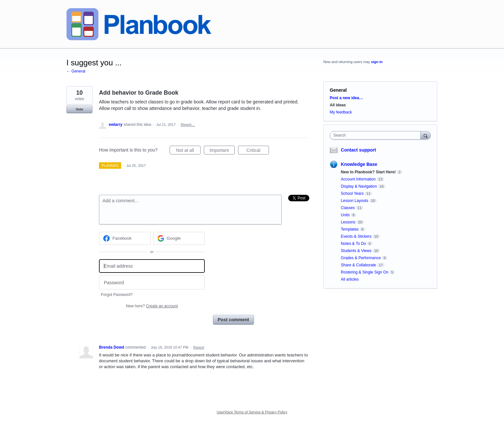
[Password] (152, 282)
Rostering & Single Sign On (365, 272)
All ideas (338, 105)
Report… (188, 125)
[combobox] (377, 135)
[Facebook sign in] (125, 238)
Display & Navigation (359, 186)
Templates (350, 229)
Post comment (233, 320)
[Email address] (152, 266)
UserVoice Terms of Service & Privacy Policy (252, 412)
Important (222, 151)
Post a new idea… (346, 98)
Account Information (358, 179)
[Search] (426, 135)
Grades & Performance (361, 258)
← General (76, 71)
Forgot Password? (117, 295)
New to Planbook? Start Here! (368, 172)
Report (199, 347)
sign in (377, 62)
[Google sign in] (179, 238)
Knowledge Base (359, 164)
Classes (348, 208)
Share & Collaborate (358, 265)
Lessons (348, 222)
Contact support (358, 150)
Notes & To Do (353, 244)
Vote (79, 109)
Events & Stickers (356, 236)
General (338, 90)
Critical (258, 151)
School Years (352, 193)
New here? (152, 306)
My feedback (341, 112)
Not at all (188, 151)
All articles (350, 279)
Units (345, 215)
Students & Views (356, 251)
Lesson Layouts (355, 201)
